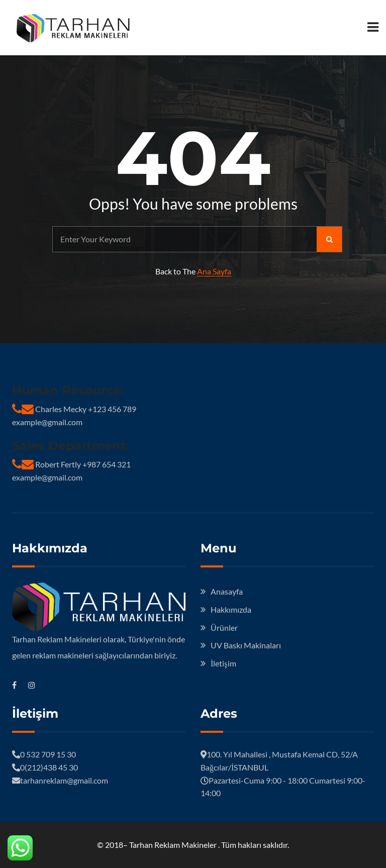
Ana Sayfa (214, 271)
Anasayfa (227, 591)
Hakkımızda (231, 609)
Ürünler (224, 628)
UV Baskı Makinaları (246, 645)
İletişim (223, 663)
